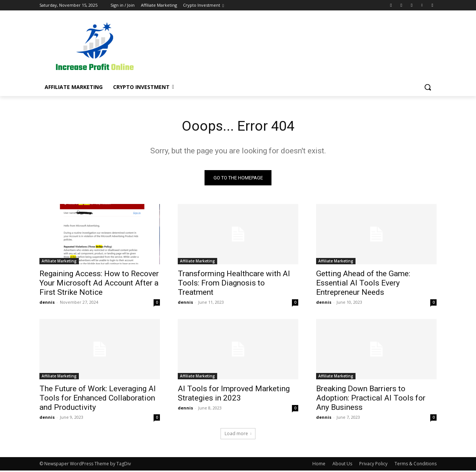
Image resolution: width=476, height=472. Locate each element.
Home (319, 465)
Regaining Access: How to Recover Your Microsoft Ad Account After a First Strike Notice (99, 284)
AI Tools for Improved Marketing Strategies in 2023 (234, 395)
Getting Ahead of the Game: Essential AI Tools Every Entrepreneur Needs (363, 284)
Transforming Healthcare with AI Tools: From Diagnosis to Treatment (234, 284)
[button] (428, 87)
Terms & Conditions (416, 465)
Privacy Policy (373, 465)
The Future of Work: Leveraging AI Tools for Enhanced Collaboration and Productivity (98, 399)
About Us (342, 465)
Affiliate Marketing (59, 262)
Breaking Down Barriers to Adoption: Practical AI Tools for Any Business (371, 399)
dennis (47, 304)
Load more (238, 435)
